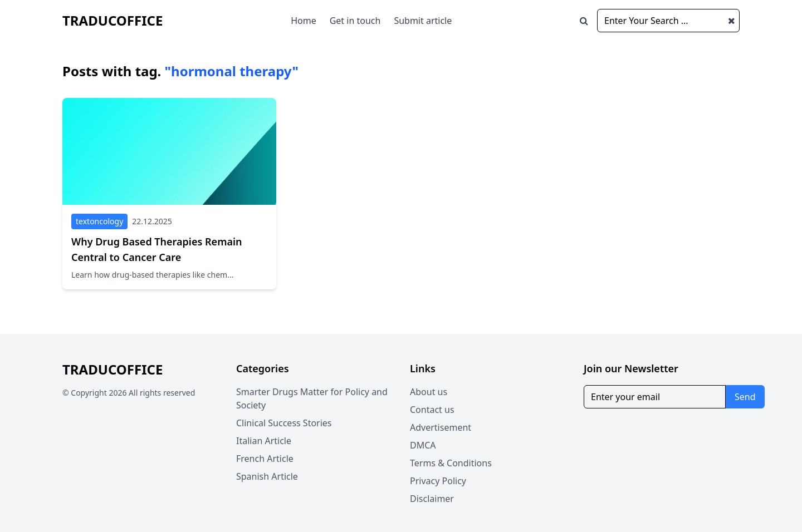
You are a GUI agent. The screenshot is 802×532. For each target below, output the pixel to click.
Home (304, 21)
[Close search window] (732, 21)
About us (429, 392)
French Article (265, 459)
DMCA (423, 445)
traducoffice (113, 20)
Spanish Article (267, 476)
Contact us (432, 410)
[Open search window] (584, 21)
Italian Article (264, 441)
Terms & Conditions (451, 463)
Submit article (423, 21)
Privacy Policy (438, 481)
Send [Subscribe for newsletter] (745, 397)
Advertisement (441, 427)
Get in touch (355, 21)
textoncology (99, 221)
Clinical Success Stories (284, 423)
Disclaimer (432, 499)
